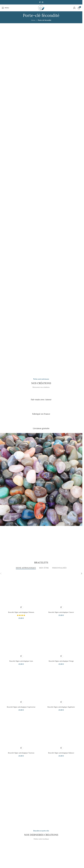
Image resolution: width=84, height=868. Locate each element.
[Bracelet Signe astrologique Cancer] (61, 591)
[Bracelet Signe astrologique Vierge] (61, 640)
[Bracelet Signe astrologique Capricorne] (21, 685)
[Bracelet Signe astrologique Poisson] (21, 591)
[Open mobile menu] (5, 8)
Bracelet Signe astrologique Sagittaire (61, 707)
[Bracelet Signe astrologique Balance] (61, 731)
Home (33, 20)
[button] (21, 607)
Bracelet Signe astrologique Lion (21, 661)
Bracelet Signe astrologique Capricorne (21, 707)
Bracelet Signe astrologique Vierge (61, 661)
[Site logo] (41, 8)
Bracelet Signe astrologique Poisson (21, 612)
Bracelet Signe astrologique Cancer (61, 612)
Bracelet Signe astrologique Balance (61, 753)
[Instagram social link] (43, 2)
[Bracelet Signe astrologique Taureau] (21, 731)
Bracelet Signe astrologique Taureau (21, 753)
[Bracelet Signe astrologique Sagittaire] (61, 685)
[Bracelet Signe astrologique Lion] (21, 640)
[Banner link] (41, 66)
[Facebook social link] (40, 2)
